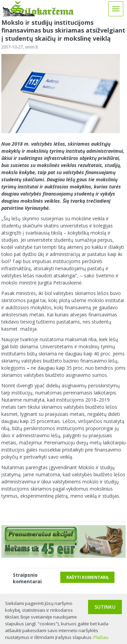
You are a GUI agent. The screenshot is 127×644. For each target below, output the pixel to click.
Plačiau (101, 637)
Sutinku (105, 607)
